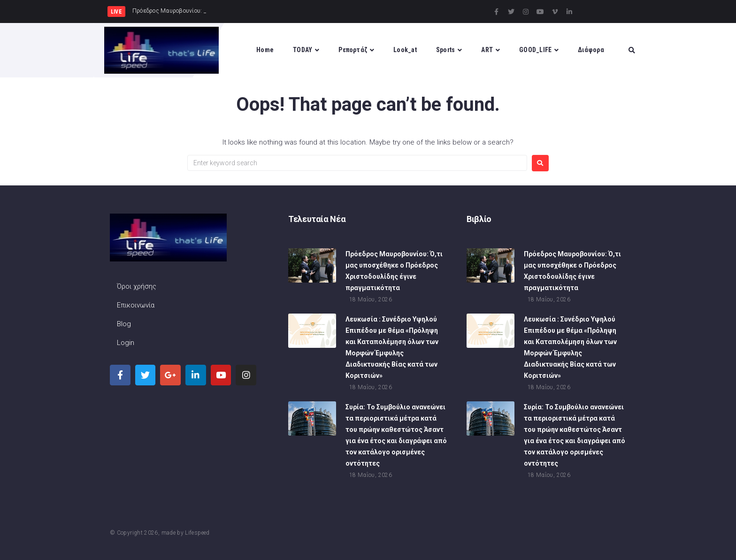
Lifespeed (197, 533)
